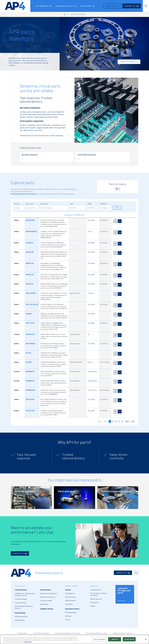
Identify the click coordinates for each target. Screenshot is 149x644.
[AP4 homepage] (15, 6)
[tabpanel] (30, 457)
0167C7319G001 (31, 344)
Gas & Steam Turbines (72, 609)
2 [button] (113, 421)
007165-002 (29, 284)
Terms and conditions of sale (96, 633)
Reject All (115, 639)
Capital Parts (44, 604)
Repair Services (20, 620)
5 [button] (122, 421)
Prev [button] (105, 421)
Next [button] (127, 421)
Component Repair (21, 599)
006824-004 (30, 275)
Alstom (67, 620)
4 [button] (119, 421)
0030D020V (29, 243)
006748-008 (30, 252)
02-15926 (29, 362)
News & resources (96, 599)
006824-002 (30, 263)
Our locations (95, 602)
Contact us (41, 194)
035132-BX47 (30, 399)
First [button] (99, 421)
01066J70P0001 (31, 293)
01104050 (29, 314)
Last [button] (133, 421)
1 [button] (110, 421)
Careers (93, 606)
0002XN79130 (30, 220)
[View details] (120, 221)
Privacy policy (22, 633)
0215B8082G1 (30, 371)
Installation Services (47, 609)
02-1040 (28, 353)
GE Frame (68, 616)
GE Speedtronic (70, 593)
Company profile (96, 590)
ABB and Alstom (70, 601)
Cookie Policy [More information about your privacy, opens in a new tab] (28, 642)
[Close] (146, 639)
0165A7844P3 (30, 334)
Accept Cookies (129, 639)
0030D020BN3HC (31, 231)
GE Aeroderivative (71, 612)
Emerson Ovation (71, 597)
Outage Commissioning (47, 597)
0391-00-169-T (30, 411)
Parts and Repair (20, 613)
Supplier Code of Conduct (122, 633)
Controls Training (20, 603)
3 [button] (116, 421)
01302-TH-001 (30, 323)
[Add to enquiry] (115, 221)
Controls (68, 590)
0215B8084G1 (30, 381)
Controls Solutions (21, 590)
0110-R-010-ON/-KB (32, 304)
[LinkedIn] (136, 573)
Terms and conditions (41, 633)
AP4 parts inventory (78, 14)
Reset (117, 208)
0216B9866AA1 (30, 390)
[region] (74, 639)
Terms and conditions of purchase (67, 633)
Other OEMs (69, 604)
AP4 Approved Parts (21, 616)
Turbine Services (46, 590)
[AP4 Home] (21, 573)
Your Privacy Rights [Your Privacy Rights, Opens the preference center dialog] (99, 639)
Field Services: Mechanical (48, 593)
